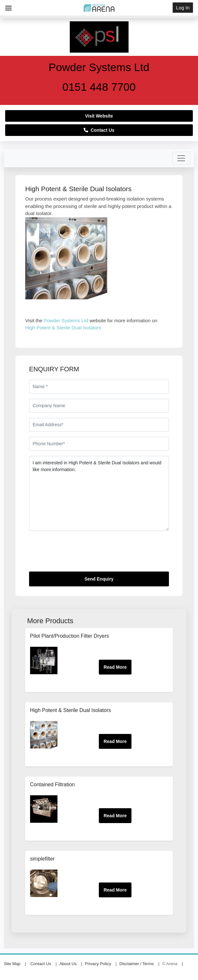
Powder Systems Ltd (67, 320)
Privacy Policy (98, 964)
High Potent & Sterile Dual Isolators (63, 328)
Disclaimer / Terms (137, 964)
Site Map (12, 964)
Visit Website (99, 116)
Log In (183, 8)
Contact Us (99, 130)
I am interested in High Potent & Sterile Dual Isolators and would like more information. (99, 493)
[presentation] (78, 554)
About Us (68, 964)
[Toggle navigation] (181, 158)
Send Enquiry (99, 579)
